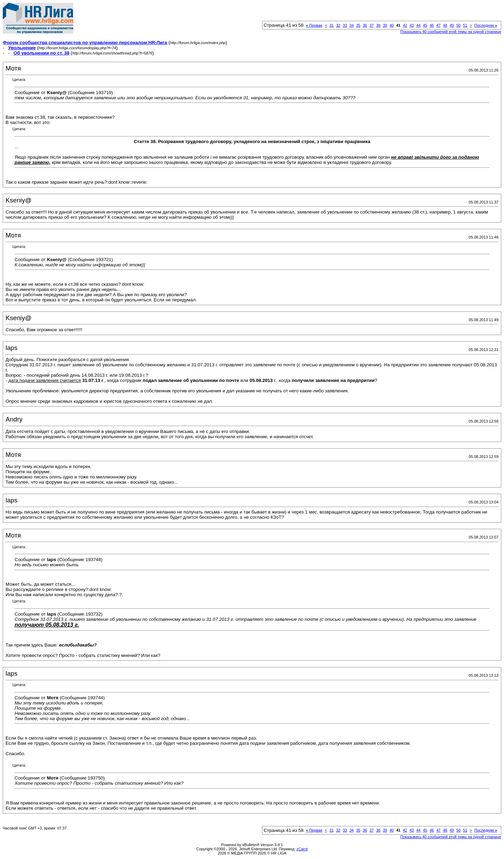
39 (385, 25)
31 (331, 25)
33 (345, 25)
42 (405, 25)
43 (412, 25)
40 (392, 25)
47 (438, 25)
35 (358, 25)
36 (365, 25)
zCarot (302, 849)
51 (465, 25)
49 (452, 25)
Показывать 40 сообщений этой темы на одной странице (451, 32)
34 (352, 25)
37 (371, 25)
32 (338, 25)
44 (418, 25)
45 (425, 25)
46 (432, 25)
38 (378, 25)
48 (445, 25)
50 (459, 25)
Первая (314, 25)
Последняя (486, 25)
